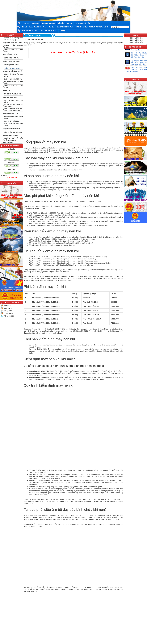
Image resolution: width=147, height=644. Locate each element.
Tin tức (51, 27)
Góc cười (75, 624)
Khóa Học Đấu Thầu (11, 113)
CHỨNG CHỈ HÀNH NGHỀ (13, 71)
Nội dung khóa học (48, 23)
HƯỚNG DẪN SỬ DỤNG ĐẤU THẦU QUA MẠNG (92, 27)
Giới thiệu (35, 23)
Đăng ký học (9, 142)
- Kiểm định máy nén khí (12, 68)
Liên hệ (62, 31)
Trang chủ (26, 23)
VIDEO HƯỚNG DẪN (136, 38)
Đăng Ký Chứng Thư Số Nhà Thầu (34, 27)
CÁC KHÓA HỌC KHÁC (12, 121)
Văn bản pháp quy (11, 97)
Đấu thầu (61, 23)
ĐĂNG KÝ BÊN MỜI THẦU (13, 79)
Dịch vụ (69, 23)
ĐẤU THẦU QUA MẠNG (12, 61)
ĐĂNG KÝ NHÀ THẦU (12, 136)
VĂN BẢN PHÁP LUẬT (30, 31)
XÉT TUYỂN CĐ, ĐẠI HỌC (13, 132)
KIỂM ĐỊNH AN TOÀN (12, 65)
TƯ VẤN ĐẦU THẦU (11, 55)
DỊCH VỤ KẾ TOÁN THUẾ (13, 43)
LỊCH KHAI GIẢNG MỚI (12, 129)
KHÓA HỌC (8, 91)
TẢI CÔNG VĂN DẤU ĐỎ (49, 31)
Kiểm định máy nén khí (35, 39)
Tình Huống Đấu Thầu (83, 23)
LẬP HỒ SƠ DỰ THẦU (12, 58)
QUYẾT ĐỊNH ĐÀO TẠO (65, 27)
